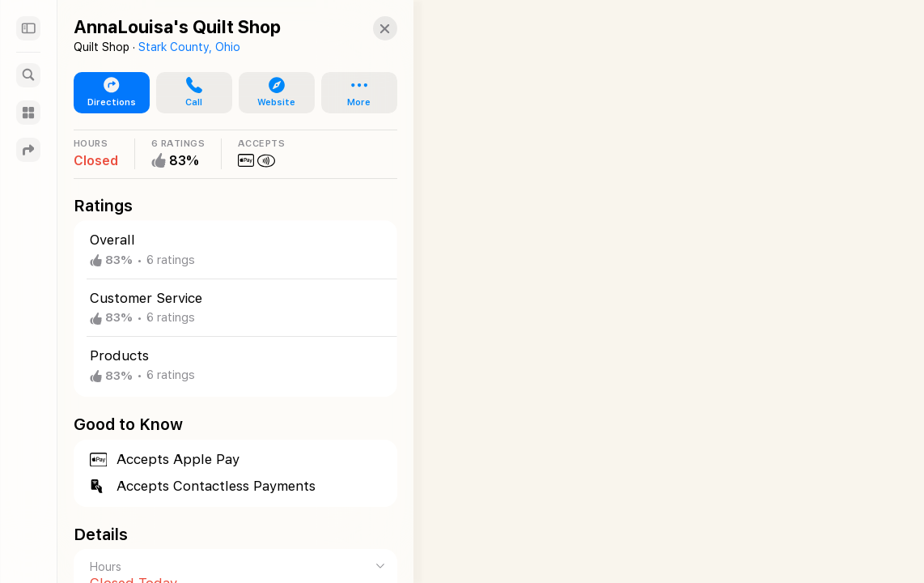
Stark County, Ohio (189, 47)
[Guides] (28, 113)
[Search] (28, 75)
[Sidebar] (28, 28)
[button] (369, 28)
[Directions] (28, 150)
